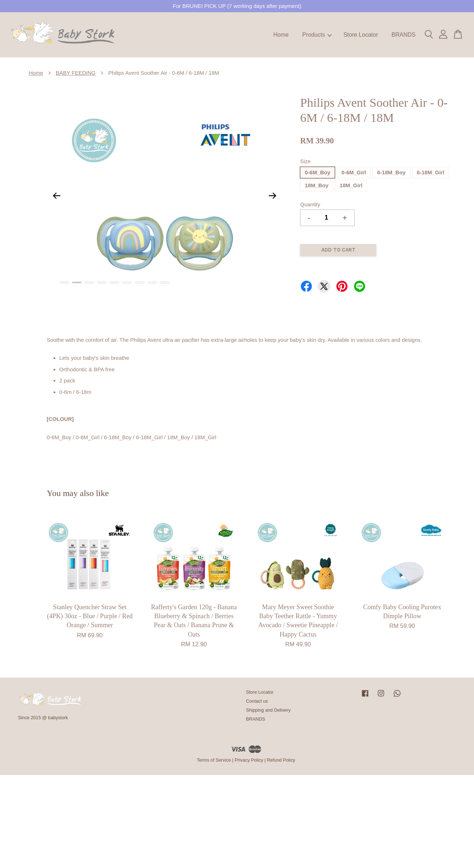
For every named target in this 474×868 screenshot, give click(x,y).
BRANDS (403, 35)
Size (305, 161)
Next (272, 196)
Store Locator (361, 35)
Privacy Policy (249, 760)
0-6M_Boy (317, 172)
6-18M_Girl (431, 172)
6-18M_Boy (391, 172)
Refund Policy (281, 760)
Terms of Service (214, 760)
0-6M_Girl (354, 172)
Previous (56, 196)
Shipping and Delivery (268, 710)
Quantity (310, 204)
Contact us (257, 701)
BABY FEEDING (76, 73)
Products (317, 35)
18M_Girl (351, 185)
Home (281, 35)
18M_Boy (317, 185)
